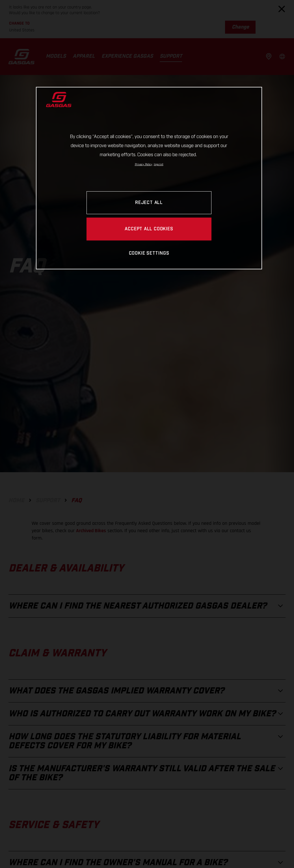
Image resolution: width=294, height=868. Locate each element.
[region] (149, 178)
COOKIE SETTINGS (149, 253)
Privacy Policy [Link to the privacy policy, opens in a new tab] (144, 164)
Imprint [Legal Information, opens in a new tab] (159, 164)
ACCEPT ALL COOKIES (149, 229)
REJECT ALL (149, 203)
